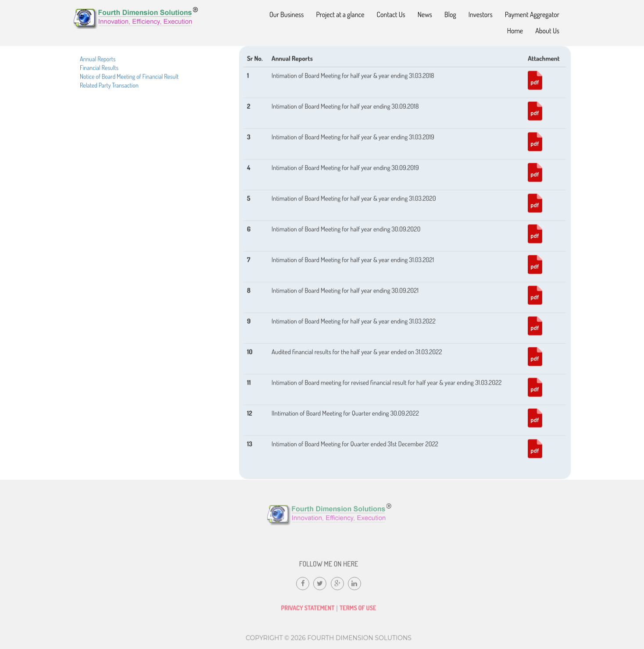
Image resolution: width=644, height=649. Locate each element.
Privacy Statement (308, 612)
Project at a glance (340, 14)
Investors (481, 14)
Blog (450, 14)
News (425, 14)
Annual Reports (98, 74)
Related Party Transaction (109, 101)
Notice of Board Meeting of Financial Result (129, 92)
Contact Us (391, 14)
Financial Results (99, 83)
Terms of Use (358, 612)
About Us (547, 31)
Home (515, 31)
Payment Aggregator (532, 14)
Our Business (287, 14)
